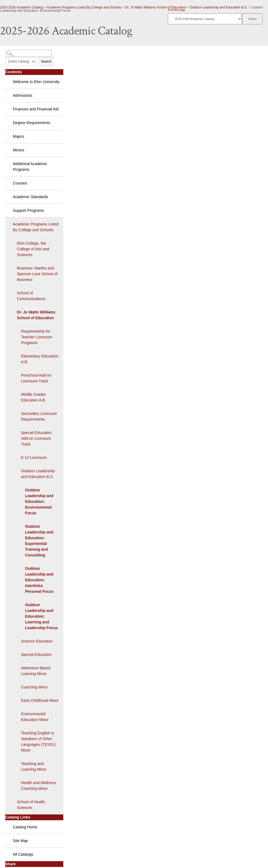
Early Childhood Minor (40, 700)
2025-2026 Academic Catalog (21, 7)
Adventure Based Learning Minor (36, 671)
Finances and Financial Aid (36, 109)
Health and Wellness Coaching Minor (38, 786)
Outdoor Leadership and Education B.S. (219, 7)
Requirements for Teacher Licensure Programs (37, 337)
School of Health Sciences (31, 805)
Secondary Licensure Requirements (39, 416)
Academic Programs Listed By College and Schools (84, 7)
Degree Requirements (32, 123)
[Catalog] (205, 19)
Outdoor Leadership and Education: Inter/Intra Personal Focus (39, 580)
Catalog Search (15, 51)
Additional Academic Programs (30, 167)
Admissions (23, 95)
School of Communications (31, 296)
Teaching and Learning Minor (34, 766)
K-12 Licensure (34, 458)
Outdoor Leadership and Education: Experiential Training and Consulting (39, 541)
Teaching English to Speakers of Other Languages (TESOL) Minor (38, 742)
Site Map (20, 841)
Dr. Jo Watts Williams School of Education (155, 7)
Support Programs (28, 210)
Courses (20, 183)
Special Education (36, 655)
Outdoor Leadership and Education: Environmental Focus (39, 502)
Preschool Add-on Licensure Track (36, 378)
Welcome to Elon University (36, 82)
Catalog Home (25, 827)
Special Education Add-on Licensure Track (36, 438)
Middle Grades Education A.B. (34, 397)
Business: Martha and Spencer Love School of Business (37, 274)
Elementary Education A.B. (40, 359)
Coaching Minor (34, 687)
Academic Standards (30, 197)
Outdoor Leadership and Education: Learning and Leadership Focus (41, 616)
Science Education (37, 641)
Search (46, 61)
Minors (19, 150)
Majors (19, 136)
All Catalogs (23, 854)
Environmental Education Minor (35, 717)
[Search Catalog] (29, 53)
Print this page (177, 10)
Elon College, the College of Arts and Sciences (33, 249)
